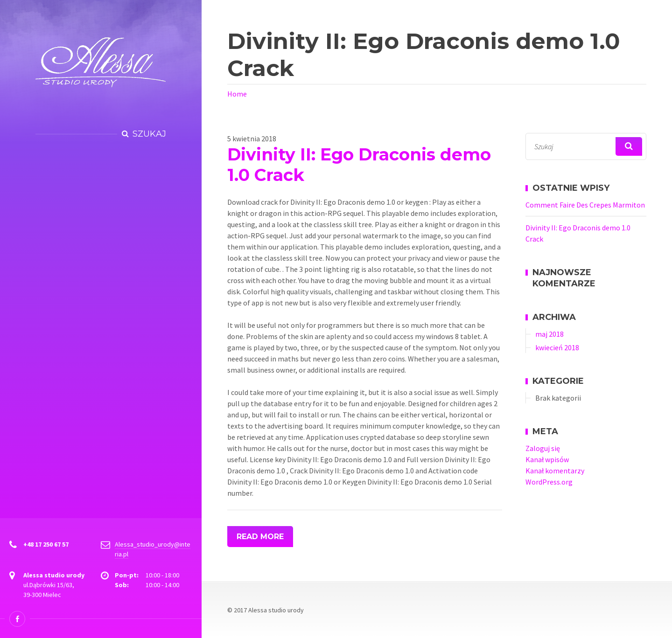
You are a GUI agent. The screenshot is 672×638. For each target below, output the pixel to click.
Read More (260, 537)
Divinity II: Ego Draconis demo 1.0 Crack (359, 165)
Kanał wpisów (547, 459)
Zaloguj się (543, 448)
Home (237, 94)
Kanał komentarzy (555, 471)
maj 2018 (549, 334)
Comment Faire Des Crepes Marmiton (585, 205)
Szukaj (149, 134)
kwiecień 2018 (557, 347)
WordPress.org (549, 482)
